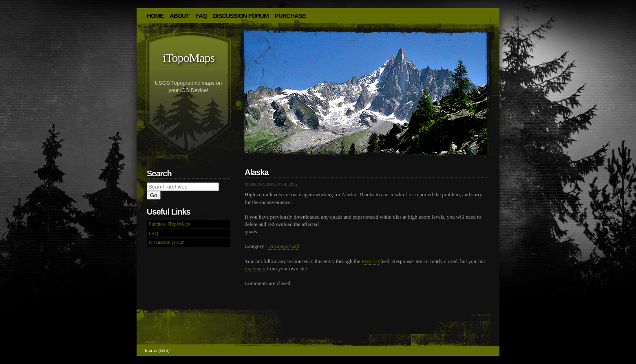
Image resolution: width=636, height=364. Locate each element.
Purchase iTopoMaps (169, 224)
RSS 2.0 (370, 261)
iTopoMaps (189, 58)
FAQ (201, 16)
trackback (255, 269)
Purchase (290, 16)
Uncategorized (284, 246)
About (179, 16)
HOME (155, 16)
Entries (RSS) (157, 350)
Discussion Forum (241, 16)
